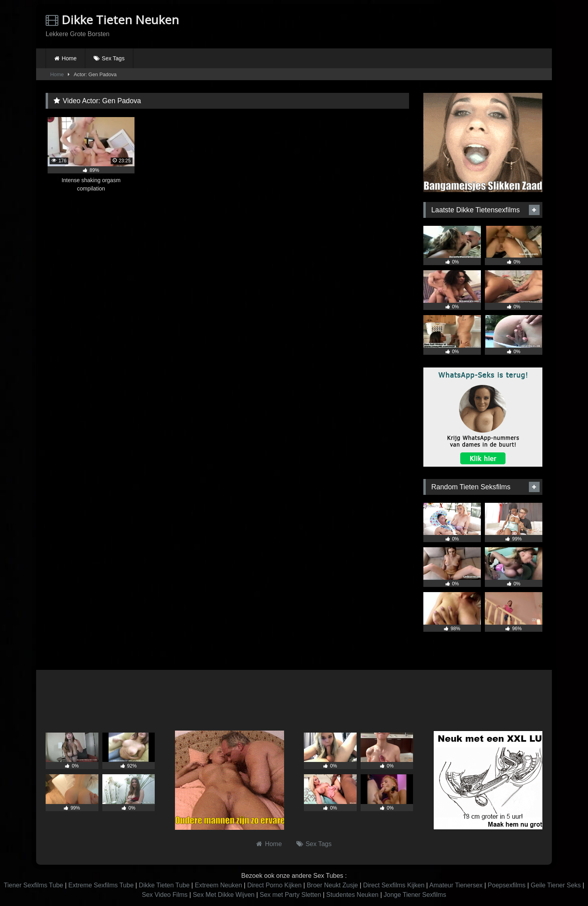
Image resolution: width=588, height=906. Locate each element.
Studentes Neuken (352, 895)
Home (69, 58)
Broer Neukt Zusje (332, 885)
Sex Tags (113, 58)
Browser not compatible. (450, 25)
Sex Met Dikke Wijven (224, 895)
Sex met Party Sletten (291, 895)
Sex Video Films (165, 895)
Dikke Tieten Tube (164, 885)
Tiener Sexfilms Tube (34, 885)
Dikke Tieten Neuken (112, 20)
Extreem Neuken (218, 885)
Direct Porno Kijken (274, 885)
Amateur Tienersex (456, 885)
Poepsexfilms (506, 885)
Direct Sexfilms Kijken (394, 885)
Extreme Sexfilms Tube (101, 885)
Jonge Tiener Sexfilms (415, 895)
